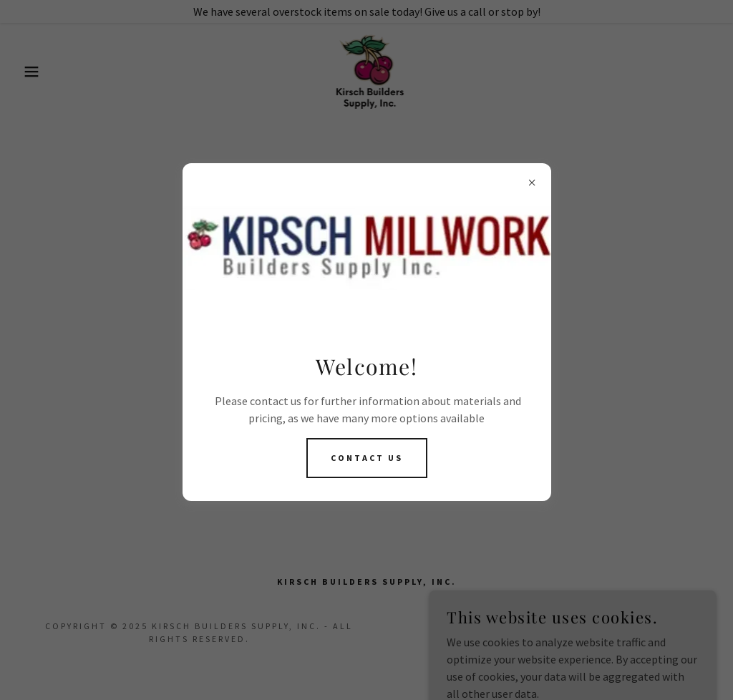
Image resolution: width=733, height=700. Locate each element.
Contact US (367, 458)
